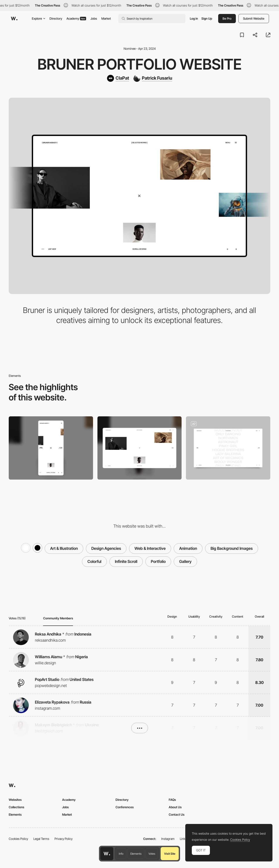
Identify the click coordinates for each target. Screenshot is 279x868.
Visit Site (170, 854)
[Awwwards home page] (107, 854)
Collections (16, 807)
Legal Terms (41, 839)
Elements (136, 854)
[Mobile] (51, 448)
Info (121, 854)
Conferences (125, 807)
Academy (76, 18)
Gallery (185, 561)
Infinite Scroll (126, 561)
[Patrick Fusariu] (153, 78)
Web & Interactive (150, 548)
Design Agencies (106, 548)
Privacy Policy (64, 839)
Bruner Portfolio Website (140, 64)
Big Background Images (232, 548)
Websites (15, 800)
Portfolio (158, 561)
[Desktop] (140, 448)
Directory (56, 18)
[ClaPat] (118, 78)
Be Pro (227, 18)
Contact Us (177, 814)
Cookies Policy (18, 839)
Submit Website (254, 18)
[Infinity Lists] (228, 448)
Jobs (94, 18)
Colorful (94, 561)
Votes (152, 854)
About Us (175, 807)
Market (106, 18)
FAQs (172, 800)
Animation (188, 548)
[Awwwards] (14, 19)
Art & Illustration (64, 548)
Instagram (168, 839)
